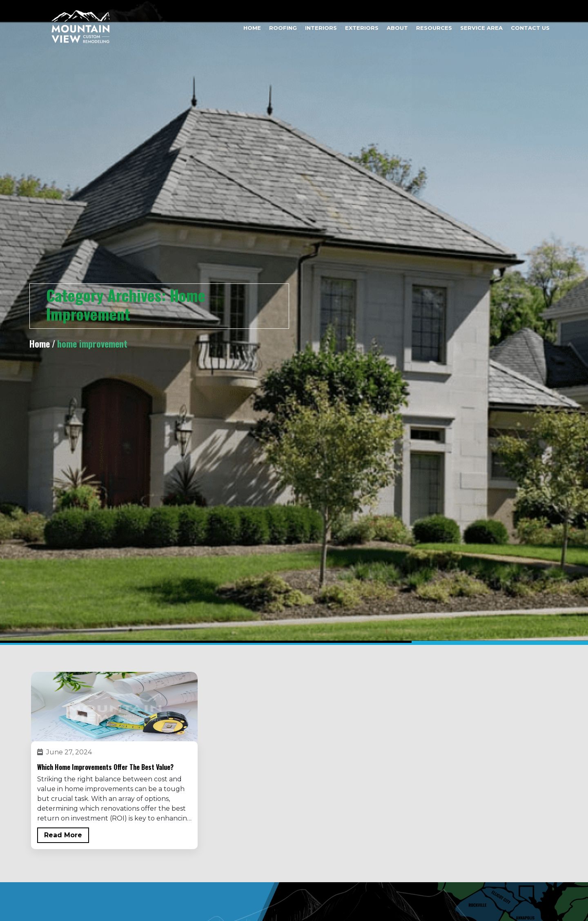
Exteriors (362, 28)
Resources (434, 28)
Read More (63, 835)
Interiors (321, 28)
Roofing (283, 28)
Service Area (481, 28)
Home (252, 28)
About (397, 28)
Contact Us (530, 28)
